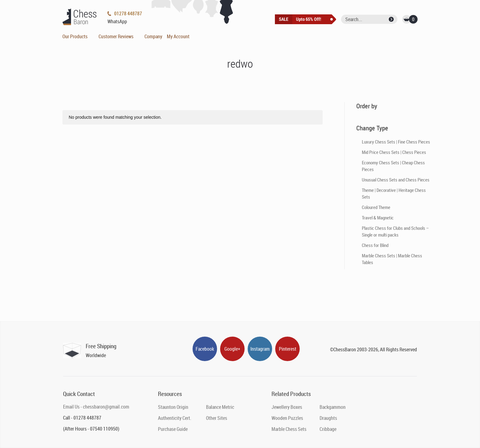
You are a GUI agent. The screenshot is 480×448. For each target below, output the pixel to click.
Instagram (260, 349)
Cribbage (328, 429)
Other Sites (217, 418)
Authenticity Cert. (175, 418)
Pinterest (288, 349)
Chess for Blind (375, 245)
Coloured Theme (376, 207)
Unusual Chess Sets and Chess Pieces (396, 180)
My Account (178, 36)
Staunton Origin (173, 407)
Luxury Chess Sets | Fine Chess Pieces (396, 142)
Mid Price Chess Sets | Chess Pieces (394, 152)
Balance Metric (220, 407)
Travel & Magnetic (378, 218)
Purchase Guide (173, 429)
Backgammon (333, 407)
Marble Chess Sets (289, 429)
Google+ (232, 349)
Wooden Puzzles (287, 418)
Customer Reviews (116, 36)
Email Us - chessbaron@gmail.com (96, 407)
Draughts (328, 418)
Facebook (205, 349)
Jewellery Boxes (287, 407)
